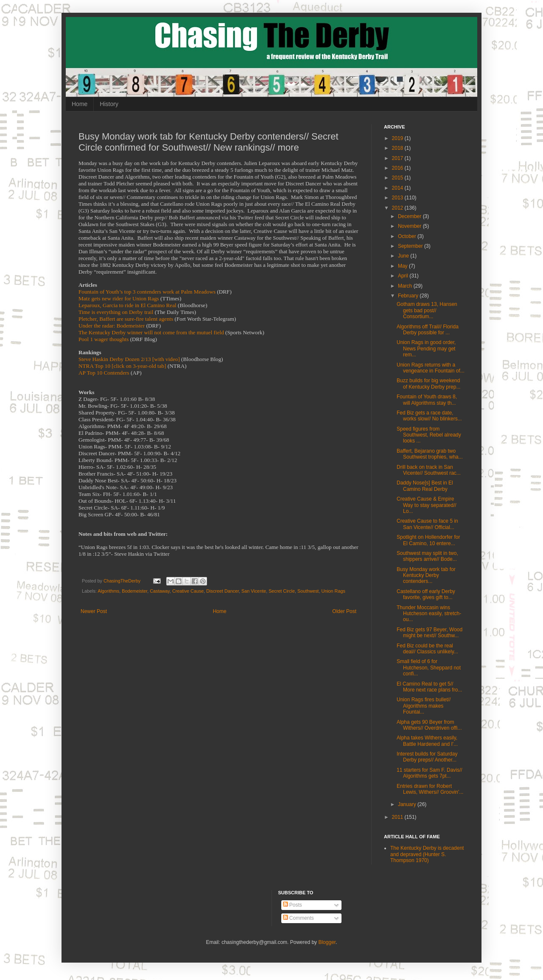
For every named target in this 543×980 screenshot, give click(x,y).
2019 (398, 138)
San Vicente (254, 591)
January (408, 804)
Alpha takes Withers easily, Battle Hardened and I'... (427, 741)
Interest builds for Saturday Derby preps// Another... (427, 757)
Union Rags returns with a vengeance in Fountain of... (431, 368)
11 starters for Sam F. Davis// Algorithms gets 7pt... (430, 773)
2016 (398, 168)
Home (80, 104)
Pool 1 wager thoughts (104, 339)
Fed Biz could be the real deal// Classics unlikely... (427, 649)
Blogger (327, 942)
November (410, 226)
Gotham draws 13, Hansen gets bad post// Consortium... (427, 310)
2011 (398, 817)
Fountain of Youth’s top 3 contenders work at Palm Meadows (147, 292)
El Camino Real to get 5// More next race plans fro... (429, 687)
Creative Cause (188, 591)
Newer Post (94, 611)
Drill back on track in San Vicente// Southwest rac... (429, 470)
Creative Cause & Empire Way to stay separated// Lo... (427, 505)
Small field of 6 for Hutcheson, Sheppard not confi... (429, 668)
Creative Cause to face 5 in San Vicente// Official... (427, 524)
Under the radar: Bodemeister (112, 326)
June (404, 256)
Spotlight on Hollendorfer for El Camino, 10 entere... (428, 540)
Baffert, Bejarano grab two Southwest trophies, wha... (430, 454)
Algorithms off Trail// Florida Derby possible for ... (428, 330)
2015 (398, 178)
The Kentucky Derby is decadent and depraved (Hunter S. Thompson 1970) (427, 854)
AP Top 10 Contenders (104, 373)
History (109, 104)
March (406, 286)
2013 (398, 198)
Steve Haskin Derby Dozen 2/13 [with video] (129, 359)
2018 (398, 148)
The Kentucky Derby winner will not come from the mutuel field (151, 332)
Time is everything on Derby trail (116, 312)
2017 (398, 158)
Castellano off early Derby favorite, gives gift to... (426, 594)
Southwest (308, 591)
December (410, 216)
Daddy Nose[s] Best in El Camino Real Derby (425, 486)
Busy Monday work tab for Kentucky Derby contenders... (426, 575)
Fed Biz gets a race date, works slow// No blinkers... (429, 416)
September (411, 246)
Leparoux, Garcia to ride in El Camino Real (127, 305)
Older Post (344, 611)
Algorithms (108, 591)
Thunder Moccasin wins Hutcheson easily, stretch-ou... (429, 614)
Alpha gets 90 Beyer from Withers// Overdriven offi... (429, 725)
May (403, 266)
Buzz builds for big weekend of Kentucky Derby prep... (428, 384)
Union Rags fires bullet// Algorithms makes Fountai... (424, 706)
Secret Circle (282, 591)
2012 (398, 208)
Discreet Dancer (223, 591)
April (404, 276)
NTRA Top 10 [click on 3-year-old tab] (122, 366)
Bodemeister (134, 591)
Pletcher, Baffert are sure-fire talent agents (126, 319)
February (409, 296)
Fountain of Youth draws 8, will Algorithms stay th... (427, 400)
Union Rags (333, 591)
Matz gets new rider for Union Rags (119, 298)
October (408, 236)
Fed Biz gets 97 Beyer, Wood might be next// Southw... (430, 633)
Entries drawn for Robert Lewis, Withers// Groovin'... (430, 789)
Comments (298, 918)
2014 (398, 188)
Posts (292, 905)
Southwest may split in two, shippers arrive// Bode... (427, 556)
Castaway (160, 591)
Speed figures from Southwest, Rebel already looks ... (429, 435)
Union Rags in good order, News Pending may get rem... (426, 349)
